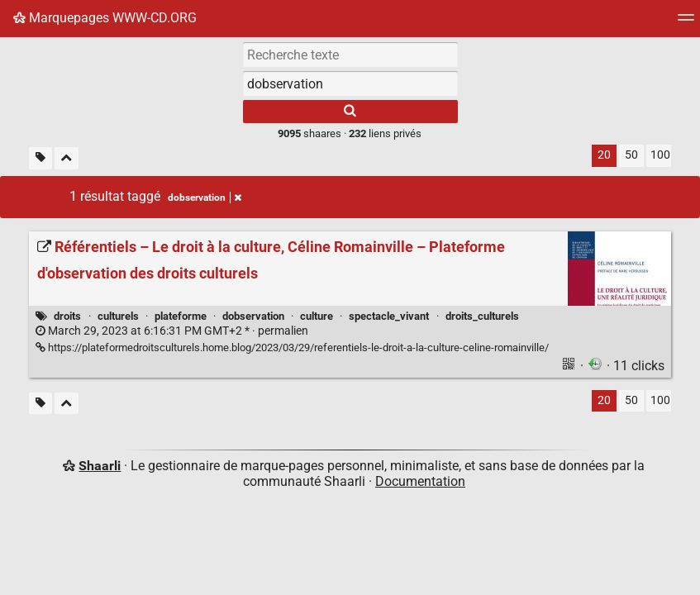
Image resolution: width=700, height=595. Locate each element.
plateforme (181, 316)
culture (317, 316)
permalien (172, 331)
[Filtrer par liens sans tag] (40, 158)
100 (660, 155)
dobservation (253, 316)
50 (631, 155)
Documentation (420, 481)
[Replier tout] (67, 158)
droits (67, 316)
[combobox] (350, 83)
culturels (118, 316)
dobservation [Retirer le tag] (205, 198)
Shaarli (100, 466)
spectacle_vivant (389, 316)
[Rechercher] (350, 112)
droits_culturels (482, 316)
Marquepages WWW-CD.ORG (105, 18)
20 (604, 155)
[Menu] (686, 23)
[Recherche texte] (350, 55)
